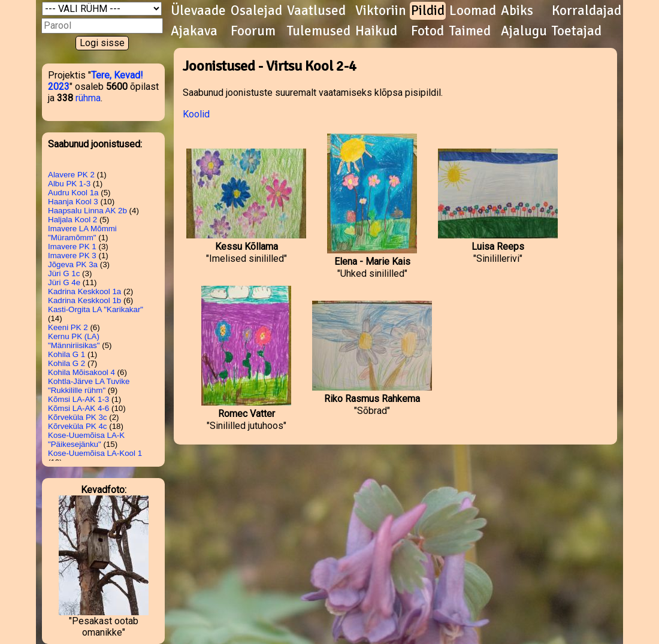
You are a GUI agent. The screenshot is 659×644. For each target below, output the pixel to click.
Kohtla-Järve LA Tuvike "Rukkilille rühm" (89, 386)
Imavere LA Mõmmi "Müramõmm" (82, 233)
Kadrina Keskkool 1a (84, 291)
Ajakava (194, 31)
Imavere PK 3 (72, 256)
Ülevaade (198, 11)
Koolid (196, 114)
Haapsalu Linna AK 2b (87, 211)
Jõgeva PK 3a (73, 264)
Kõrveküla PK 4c (78, 426)
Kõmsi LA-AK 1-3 (78, 399)
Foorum (253, 31)
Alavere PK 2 (71, 175)
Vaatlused (316, 11)
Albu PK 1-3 (69, 184)
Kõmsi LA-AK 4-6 (78, 408)
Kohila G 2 (66, 363)
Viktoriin (381, 11)
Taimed (470, 31)
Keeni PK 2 (68, 327)
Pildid (428, 11)
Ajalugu (524, 31)
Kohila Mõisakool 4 (81, 372)
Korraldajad (587, 11)
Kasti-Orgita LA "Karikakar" (96, 309)
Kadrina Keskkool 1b (84, 300)
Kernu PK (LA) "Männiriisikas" (74, 341)
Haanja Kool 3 (73, 202)
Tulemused (319, 31)
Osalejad (256, 11)
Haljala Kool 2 (72, 220)
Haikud (376, 31)
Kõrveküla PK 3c (78, 417)
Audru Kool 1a (73, 193)
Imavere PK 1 (72, 247)
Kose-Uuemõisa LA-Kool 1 (95, 453)
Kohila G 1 (66, 354)
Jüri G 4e (64, 282)
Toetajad (577, 31)
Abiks (517, 11)
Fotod (427, 31)
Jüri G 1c (64, 273)
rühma (88, 98)
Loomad (473, 11)
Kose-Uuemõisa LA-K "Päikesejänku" (86, 440)
